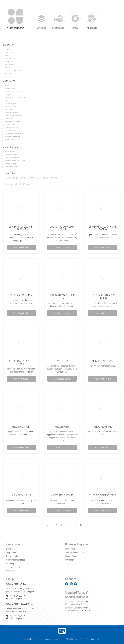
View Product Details (21, 247)
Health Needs (58, 28)
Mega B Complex (21, 427)
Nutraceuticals (12, 556)
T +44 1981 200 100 (16, 596)
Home (9, 549)
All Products (92, 28)
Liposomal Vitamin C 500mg (103, 297)
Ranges (75, 28)
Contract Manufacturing (15, 560)
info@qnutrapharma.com (17, 598)
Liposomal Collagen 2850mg (21, 228)
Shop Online (11, 553)
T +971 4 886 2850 (15, 616)
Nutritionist (69, 560)
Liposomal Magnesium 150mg (62, 297)
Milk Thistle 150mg (62, 495)
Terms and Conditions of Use (48, 639)
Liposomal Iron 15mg (21, 295)
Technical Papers (13, 567)
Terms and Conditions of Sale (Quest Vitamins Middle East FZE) (78, 609)
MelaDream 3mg (103, 427)
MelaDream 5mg (21, 495)
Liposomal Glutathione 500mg (103, 228)
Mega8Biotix (62, 427)
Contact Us (10, 571)
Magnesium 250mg (103, 361)
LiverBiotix (62, 361)
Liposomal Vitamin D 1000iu (21, 362)
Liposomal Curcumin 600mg (62, 228)
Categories (41, 28)
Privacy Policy (30, 639)
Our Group (10, 563)
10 (81, 525)
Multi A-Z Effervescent (103, 495)
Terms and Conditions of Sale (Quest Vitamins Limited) (76, 603)
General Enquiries (72, 556)
